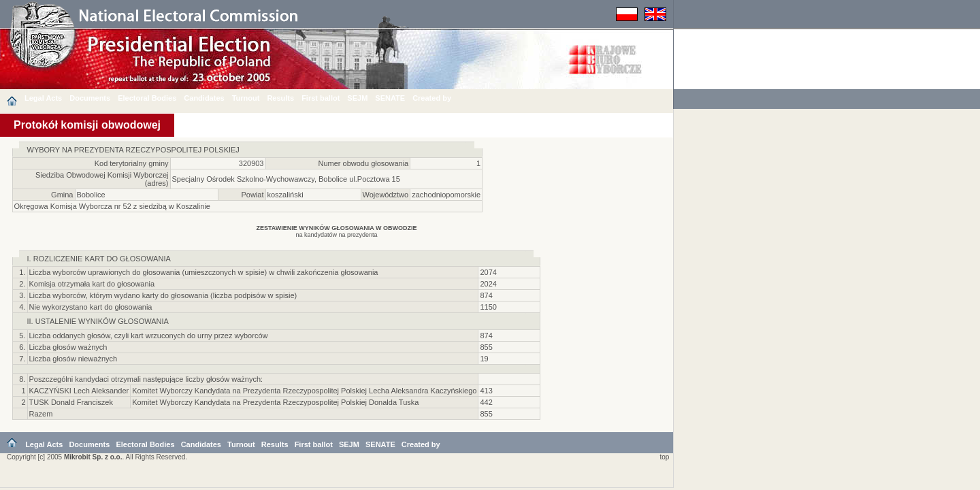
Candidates (204, 98)
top (663, 459)
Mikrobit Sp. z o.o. (93, 459)
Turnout (246, 98)
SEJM (357, 98)
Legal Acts (43, 98)
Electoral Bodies (147, 98)
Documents (90, 98)
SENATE (390, 98)
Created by (432, 98)
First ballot (321, 98)
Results (280, 98)
